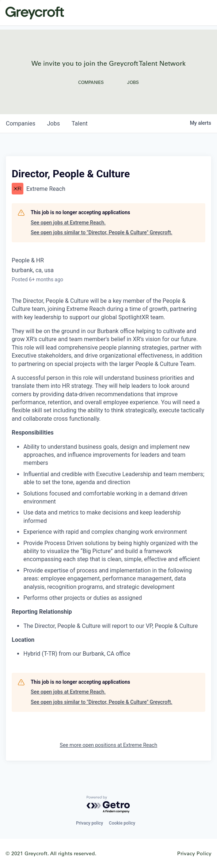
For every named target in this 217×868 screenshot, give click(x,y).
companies (21, 124)
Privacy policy (90, 823)
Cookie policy (122, 823)
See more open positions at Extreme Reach (109, 745)
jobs (54, 124)
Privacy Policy (194, 853)
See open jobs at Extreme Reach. (68, 223)
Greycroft (35, 13)
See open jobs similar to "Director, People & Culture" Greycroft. (102, 232)
